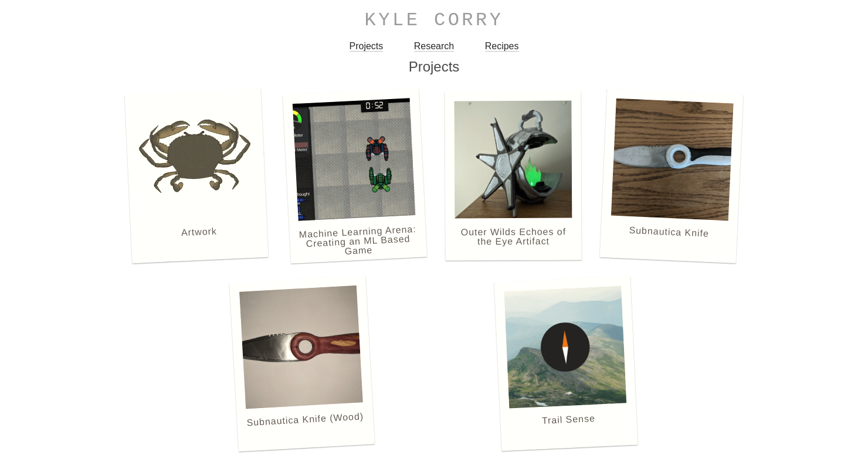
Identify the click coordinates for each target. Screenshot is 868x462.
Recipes (502, 46)
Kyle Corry (434, 20)
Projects (367, 46)
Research (434, 46)
